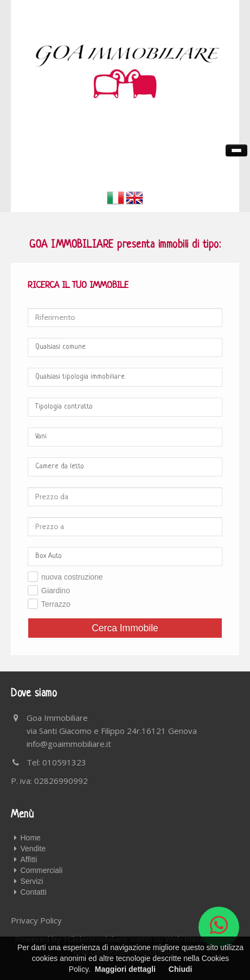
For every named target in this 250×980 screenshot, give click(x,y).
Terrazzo (56, 604)
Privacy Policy (36, 920)
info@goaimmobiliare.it (69, 744)
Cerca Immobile (125, 628)
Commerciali (42, 870)
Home (31, 838)
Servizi (32, 881)
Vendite (33, 849)
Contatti (34, 892)
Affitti (29, 859)
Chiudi (181, 969)
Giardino (56, 590)
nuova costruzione (72, 577)
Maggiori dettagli (125, 969)
